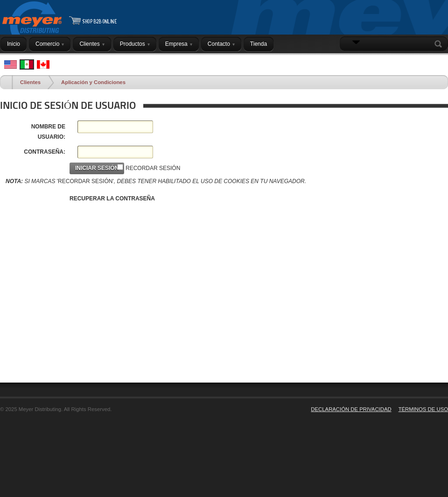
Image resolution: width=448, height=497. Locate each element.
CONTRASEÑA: (45, 152)
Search (440, 44)
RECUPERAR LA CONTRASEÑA (112, 199)
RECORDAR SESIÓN (153, 168)
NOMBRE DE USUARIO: (48, 132)
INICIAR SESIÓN (424, 62)
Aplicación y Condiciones (93, 82)
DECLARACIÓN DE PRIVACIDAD (351, 409)
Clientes (30, 82)
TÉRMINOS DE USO (423, 409)
